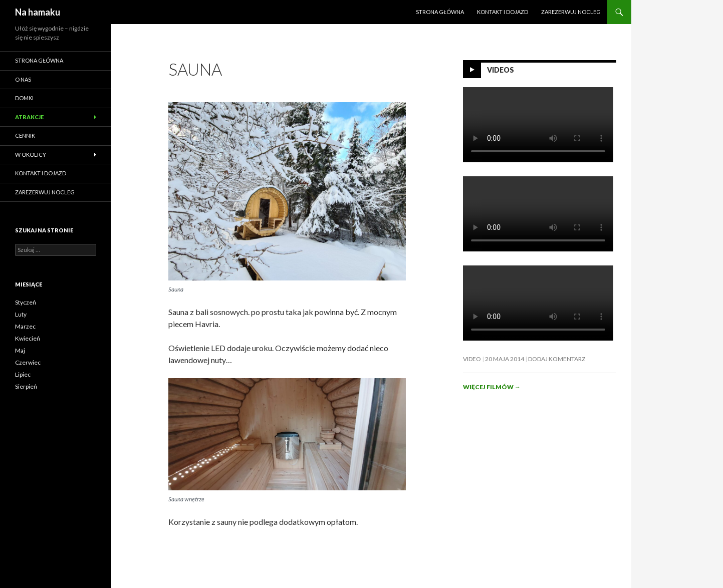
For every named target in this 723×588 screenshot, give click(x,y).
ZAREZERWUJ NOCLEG (571, 12)
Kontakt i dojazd (503, 12)
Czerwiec (28, 362)
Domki (24, 98)
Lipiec (23, 374)
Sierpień (26, 386)
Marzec (25, 326)
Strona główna (440, 12)
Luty (21, 314)
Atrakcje (29, 117)
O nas (23, 79)
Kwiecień (28, 338)
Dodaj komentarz (557, 359)
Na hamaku (38, 12)
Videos (501, 70)
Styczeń (26, 302)
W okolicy (31, 155)
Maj (20, 350)
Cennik (25, 135)
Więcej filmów (492, 387)
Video (472, 359)
